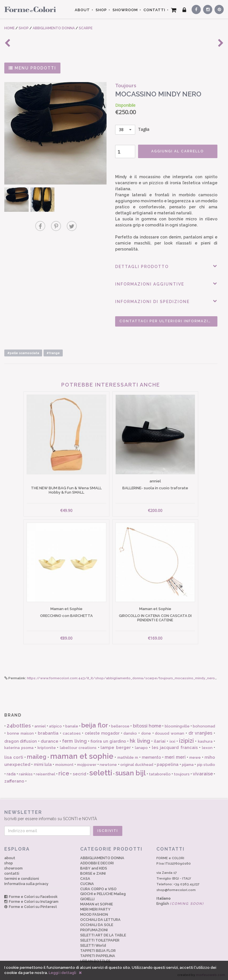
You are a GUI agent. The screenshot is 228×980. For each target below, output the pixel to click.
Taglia (131, 130)
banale (72, 724)
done (146, 731)
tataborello (160, 772)
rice (64, 772)
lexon (207, 746)
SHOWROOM (125, 10)
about (10, 856)
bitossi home (147, 724)
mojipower (87, 763)
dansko (130, 731)
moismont (64, 763)
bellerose (120, 724)
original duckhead (137, 763)
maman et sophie (82, 754)
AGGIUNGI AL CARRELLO (176, 151)
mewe (195, 755)
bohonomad (204, 724)
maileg (37, 755)
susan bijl (131, 771)
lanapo (141, 746)
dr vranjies (201, 731)
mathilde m (128, 755)
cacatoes (72, 731)
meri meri (175, 755)
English (180, 902)
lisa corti (14, 755)
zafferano (14, 779)
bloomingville (177, 724)
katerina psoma (19, 746)
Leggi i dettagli (62, 973)
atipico (55, 724)
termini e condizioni (22, 877)
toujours (182, 772)
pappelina (168, 762)
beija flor (95, 723)
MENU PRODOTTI (32, 68)
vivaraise (203, 772)
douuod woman (170, 731)
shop (9, 861)
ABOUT (82, 10)
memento (151, 755)
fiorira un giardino (108, 739)
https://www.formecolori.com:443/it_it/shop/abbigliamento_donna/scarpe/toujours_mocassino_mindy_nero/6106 (126, 676)
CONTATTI (154, 10)
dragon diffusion (20, 739)
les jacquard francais (175, 746)
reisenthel (46, 772)
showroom (13, 866)
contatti (12, 871)
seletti (101, 771)
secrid (79, 772)
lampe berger (116, 746)
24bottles (19, 724)
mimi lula (43, 762)
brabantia (48, 731)
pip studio (206, 763)
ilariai (160, 739)
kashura (205, 739)
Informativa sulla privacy (26, 882)
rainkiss (26, 772)
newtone (108, 763)
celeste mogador (102, 731)
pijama (188, 763)
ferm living (74, 739)
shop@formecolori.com (176, 888)
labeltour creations (78, 746)
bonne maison (20, 731)
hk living (140, 739)
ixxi (172, 739)
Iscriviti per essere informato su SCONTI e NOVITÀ (114, 813)
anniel (40, 724)
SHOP (101, 10)
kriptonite (47, 746)
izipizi (186, 739)
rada (11, 772)
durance (50, 739)
